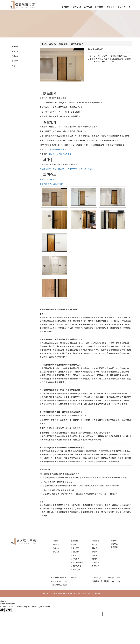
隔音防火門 (75, 552)
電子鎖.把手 (75, 570)
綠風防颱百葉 (76, 566)
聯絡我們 (122, 7)
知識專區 (114, 544)
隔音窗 (73, 555)
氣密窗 (95, 555)
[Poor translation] (8, 610)
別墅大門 (96, 566)
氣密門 (95, 552)
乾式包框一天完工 (78, 562)
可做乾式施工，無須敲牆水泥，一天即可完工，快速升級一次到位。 (68, 169)
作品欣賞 (88, 7)
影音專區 (99, 7)
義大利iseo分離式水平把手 (60, 154)
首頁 (44, 44)
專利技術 (56, 552)
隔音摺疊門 (75, 559)
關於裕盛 (15, 47)
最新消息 (110, 7)
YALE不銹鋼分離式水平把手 (57, 149)
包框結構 (96, 562)
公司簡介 (66, 7)
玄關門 (73, 544)
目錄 (14, 66)
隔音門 (95, 544)
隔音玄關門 (75, 548)
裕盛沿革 (56, 548)
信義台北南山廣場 (47, 179)
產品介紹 (77, 7)
